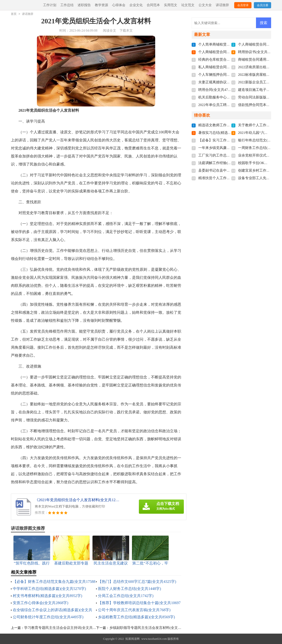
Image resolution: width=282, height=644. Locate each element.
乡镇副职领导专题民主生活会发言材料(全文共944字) (150, 628)
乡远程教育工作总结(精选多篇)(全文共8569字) (136, 617)
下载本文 (126, 31)
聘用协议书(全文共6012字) (259, 52)
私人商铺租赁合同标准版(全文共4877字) (230, 67)
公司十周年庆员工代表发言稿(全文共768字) (134, 610)
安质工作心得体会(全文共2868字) (41, 603)
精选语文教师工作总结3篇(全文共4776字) (231, 125)
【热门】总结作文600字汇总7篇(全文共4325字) (137, 582)
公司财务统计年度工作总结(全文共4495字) (48, 617)
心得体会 (119, 5)
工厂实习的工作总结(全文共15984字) (227, 155)
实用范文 (171, 5)
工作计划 (50, 5)
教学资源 (101, 5)
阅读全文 (110, 31)
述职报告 (84, 5)
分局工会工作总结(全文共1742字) (126, 596)
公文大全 (205, 5)
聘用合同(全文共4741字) (217, 90)
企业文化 (136, 5)
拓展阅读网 (132, 639)
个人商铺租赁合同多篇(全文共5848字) (228, 52)
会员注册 (263, 5)
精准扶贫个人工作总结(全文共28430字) (229, 178)
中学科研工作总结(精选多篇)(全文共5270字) (49, 589)
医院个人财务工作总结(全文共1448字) (130, 589)
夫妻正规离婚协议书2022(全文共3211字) (229, 82)
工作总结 (67, 5)
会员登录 (243, 5)
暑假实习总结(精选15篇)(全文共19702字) (230, 133)
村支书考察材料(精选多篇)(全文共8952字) (47, 596)
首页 (14, 14)
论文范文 (188, 5)
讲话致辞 (222, 5)
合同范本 (153, 5)
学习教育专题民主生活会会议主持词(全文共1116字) (64, 628)
